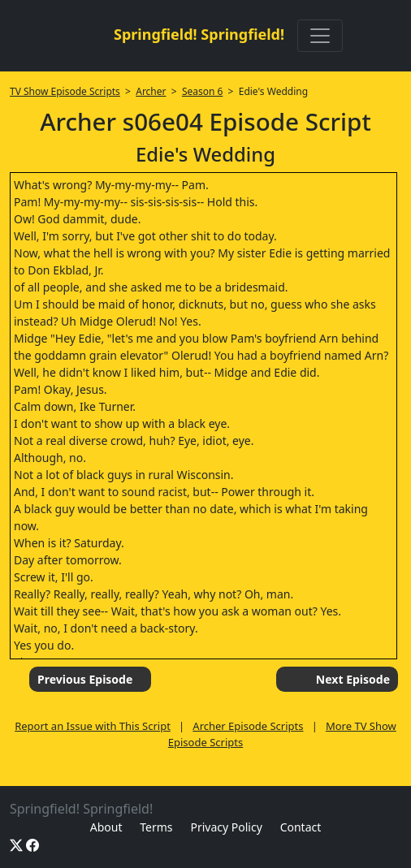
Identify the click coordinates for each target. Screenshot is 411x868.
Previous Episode (85, 679)
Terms (156, 827)
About (106, 827)
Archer (151, 91)
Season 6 (203, 91)
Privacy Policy (226, 827)
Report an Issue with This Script (93, 726)
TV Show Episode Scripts (65, 91)
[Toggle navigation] (320, 36)
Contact (301, 827)
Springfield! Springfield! (199, 34)
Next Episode (353, 679)
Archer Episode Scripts (248, 726)
